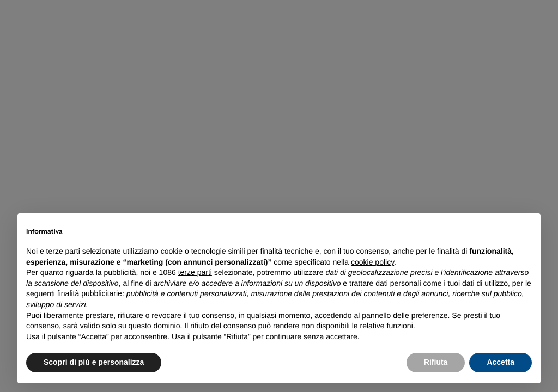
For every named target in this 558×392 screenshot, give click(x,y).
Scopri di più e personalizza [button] (94, 362)
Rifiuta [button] (436, 362)
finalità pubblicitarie (90, 293)
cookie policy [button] (372, 262)
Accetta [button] (501, 362)
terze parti (195, 272)
